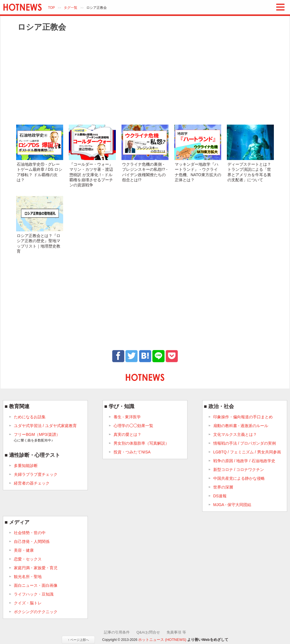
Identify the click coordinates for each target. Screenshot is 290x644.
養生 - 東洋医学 (127, 417)
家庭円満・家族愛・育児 (36, 568)
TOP (51, 8)
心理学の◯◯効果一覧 (133, 426)
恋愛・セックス (28, 559)
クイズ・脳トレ (28, 603)
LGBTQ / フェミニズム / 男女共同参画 (247, 452)
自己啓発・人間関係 (32, 541)
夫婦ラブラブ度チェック (36, 474)
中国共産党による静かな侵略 (239, 478)
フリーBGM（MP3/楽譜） (37, 438)
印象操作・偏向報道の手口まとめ (243, 417)
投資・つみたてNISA (132, 452)
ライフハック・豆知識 (34, 594)
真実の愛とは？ (127, 434)
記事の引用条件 (117, 632)
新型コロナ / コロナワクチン (239, 470)
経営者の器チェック (32, 483)
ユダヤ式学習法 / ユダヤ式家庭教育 (45, 426)
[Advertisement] (145, 78)
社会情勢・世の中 (30, 533)
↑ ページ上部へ (78, 640)
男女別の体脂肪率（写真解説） (141, 443)
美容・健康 (24, 550)
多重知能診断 (26, 466)
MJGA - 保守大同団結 (232, 505)
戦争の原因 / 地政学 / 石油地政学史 (244, 461)
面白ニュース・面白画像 (36, 585)
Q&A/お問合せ (148, 632)
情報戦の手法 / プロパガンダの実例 (245, 443)
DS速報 (220, 496)
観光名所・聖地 (28, 577)
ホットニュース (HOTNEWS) (162, 640)
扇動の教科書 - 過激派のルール (241, 426)
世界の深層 (223, 487)
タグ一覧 (71, 8)
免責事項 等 (176, 632)
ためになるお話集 (30, 417)
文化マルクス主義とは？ (235, 434)
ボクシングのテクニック (36, 612)
